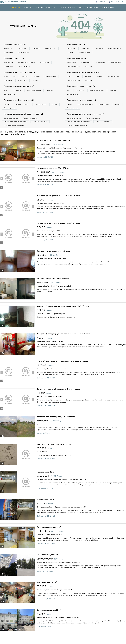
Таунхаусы (40, 78)
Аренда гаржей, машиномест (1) (82, 107)
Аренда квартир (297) (77, 45)
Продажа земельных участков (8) (20, 92)
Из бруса (7, 86)
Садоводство (19, 96)
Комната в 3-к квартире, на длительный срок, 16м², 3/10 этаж (63, 342)
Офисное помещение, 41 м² (49, 535)
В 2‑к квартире (48, 63)
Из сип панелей (42, 82)
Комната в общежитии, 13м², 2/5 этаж (53, 287)
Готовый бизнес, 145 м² (47, 591)
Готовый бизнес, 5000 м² (47, 563)
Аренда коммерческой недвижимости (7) (87, 121)
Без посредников (44, 53)
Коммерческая (108, 8)
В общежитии (9, 63)
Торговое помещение (32, 125)
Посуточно (90, 53)
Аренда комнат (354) (77, 59)
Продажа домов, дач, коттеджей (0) (21, 74)
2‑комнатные (24, 49)
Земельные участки (67, 8)
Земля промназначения (37, 96)
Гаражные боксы (44, 111)
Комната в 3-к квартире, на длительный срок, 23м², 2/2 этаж (63, 314)
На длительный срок (74, 53)
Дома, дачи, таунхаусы (45, 8)
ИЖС (6, 96)
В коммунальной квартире (28, 63)
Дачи (16, 78)
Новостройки (27, 53)
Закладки (100, 2)
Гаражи (7, 111)
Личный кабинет (116, 2)
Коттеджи (27, 78)
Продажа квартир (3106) (16, 45)
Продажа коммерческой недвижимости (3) (25, 121)
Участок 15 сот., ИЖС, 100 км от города (54, 453)
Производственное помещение (15, 134)
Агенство (54, 96)
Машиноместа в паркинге (24, 111)
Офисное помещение (12, 125)
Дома (6, 78)
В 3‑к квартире (9, 67)
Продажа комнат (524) (15, 59)
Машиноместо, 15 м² (46, 480)
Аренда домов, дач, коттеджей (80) (84, 78)
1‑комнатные (9, 49)
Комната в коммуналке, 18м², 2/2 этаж (53, 259)
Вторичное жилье (10, 53)
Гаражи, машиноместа (89, 8)
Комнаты (28, 8)
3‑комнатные (38, 49)
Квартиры (16, 8)
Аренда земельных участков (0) (82, 92)
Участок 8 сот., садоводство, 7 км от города (56, 425)
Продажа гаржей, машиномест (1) (20, 107)
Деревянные (26, 82)
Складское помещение (42, 130)
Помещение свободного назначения (16, 130)
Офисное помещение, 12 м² (49, 618)
